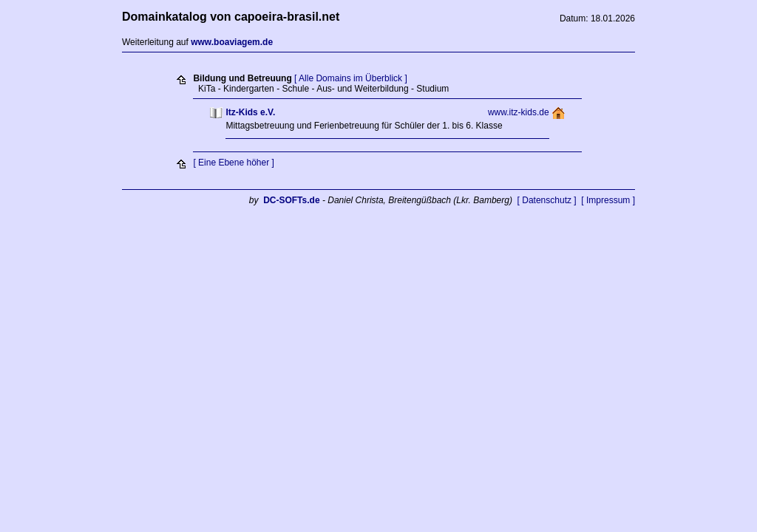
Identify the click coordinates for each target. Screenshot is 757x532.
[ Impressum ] (608, 200)
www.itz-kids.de (519, 112)
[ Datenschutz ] (547, 200)
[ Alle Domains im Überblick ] (351, 78)
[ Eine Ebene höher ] (233, 163)
